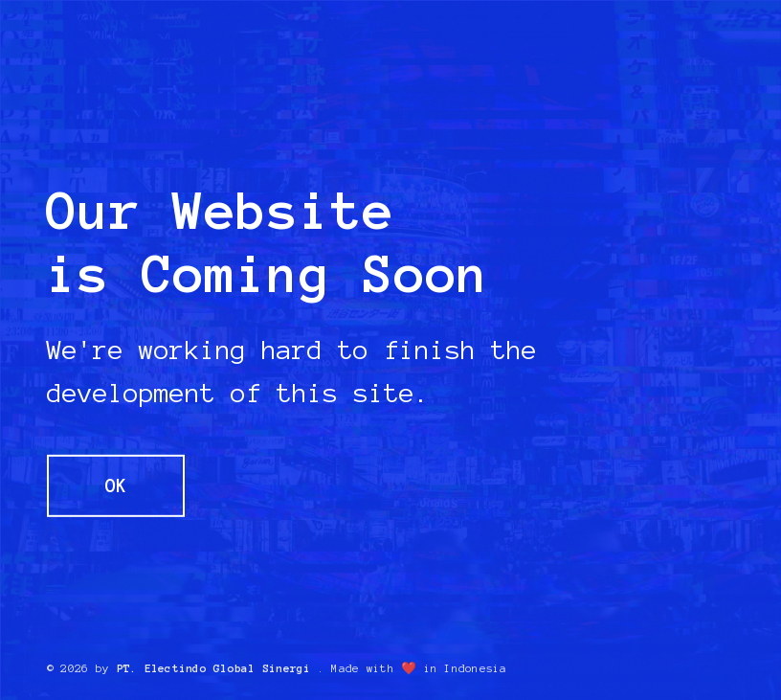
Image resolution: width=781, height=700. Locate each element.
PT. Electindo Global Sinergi (214, 668)
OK (116, 485)
